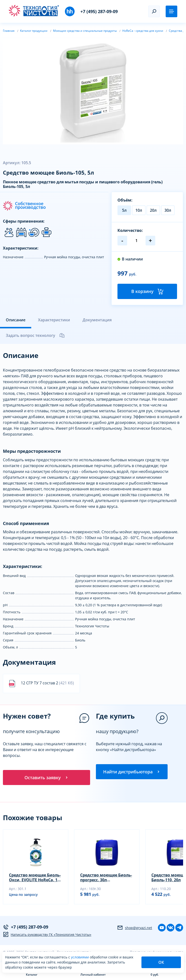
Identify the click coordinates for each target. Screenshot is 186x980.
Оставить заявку (46, 778)
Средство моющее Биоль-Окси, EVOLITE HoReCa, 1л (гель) (35, 878)
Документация (97, 320)
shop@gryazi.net (135, 928)
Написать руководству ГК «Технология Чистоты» (47, 935)
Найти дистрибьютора (132, 772)
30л (168, 210)
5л (124, 210)
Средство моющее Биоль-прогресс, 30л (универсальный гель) (106, 878)
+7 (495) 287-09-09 (99, 11)
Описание (16, 320)
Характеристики (54, 320)
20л (153, 210)
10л (139, 210)
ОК (161, 962)
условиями (80, 957)
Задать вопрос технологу (35, 336)
